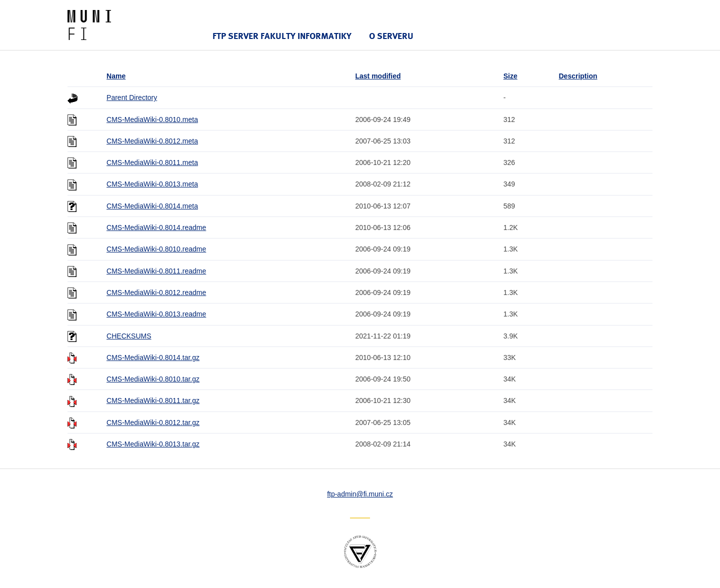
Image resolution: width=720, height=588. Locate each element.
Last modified (378, 76)
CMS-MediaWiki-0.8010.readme (156, 249)
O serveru (391, 36)
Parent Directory (132, 97)
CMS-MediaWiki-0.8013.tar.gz (153, 444)
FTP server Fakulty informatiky (282, 36)
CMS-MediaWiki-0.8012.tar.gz (153, 422)
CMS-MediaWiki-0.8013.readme (156, 314)
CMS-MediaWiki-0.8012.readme (156, 292)
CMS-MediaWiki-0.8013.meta (152, 184)
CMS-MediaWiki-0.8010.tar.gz (153, 379)
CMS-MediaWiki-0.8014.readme (156, 227)
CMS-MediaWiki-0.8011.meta (152, 162)
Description (578, 76)
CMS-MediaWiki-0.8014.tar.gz (153, 357)
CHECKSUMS (129, 336)
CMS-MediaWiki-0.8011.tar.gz (153, 400)
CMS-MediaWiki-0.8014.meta (152, 206)
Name (116, 76)
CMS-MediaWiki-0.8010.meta (152, 119)
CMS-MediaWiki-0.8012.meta (152, 141)
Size (510, 76)
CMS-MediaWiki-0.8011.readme (156, 271)
